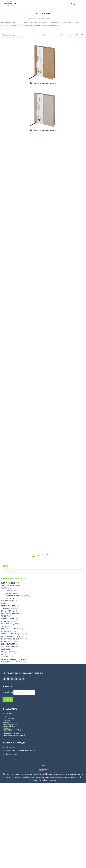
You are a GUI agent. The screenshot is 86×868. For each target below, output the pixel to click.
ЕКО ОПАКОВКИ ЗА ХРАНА (11, 662)
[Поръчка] (13, 35)
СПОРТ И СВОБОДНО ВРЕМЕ (12, 629)
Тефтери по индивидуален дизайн (16, 596)
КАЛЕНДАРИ (6, 649)
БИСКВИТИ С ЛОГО (8, 642)
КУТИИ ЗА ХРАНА (8, 621)
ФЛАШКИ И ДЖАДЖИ (9, 624)
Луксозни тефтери (10, 593)
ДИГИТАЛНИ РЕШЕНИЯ (9, 647)
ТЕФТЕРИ (5, 588)
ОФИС (3, 603)
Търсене (82, 572)
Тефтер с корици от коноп (43, 130)
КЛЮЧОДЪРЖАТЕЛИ (9, 644)
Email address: (19, 692)
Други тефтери (9, 598)
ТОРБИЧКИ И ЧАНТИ (9, 608)
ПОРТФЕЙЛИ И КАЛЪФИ (10, 614)
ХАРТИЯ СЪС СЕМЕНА (9, 583)
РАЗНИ (4, 654)
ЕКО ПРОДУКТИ (7, 601)
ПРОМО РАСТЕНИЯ (8, 606)
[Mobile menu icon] (82, 4)
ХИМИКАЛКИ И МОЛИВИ (10, 586)
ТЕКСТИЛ (5, 616)
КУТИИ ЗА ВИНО (7, 631)
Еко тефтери (8, 591)
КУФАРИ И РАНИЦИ (8, 611)
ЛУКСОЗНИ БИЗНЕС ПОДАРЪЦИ (13, 634)
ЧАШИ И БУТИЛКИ (8, 619)
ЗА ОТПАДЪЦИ (7, 657)
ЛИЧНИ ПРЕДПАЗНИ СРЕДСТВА (13, 659)
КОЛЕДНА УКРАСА (8, 652)
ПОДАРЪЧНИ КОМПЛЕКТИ (11, 636)
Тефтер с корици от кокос (43, 83)
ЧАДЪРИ (4, 626)
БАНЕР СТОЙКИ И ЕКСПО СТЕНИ (13, 639)
